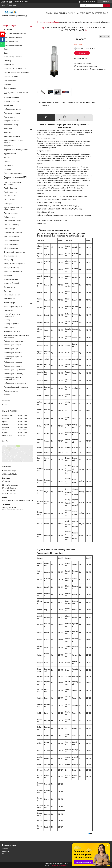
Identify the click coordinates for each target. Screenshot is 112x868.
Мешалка (7, 133)
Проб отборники (10, 188)
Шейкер (7, 320)
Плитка (7, 161)
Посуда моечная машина (13, 173)
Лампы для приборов (51, 22)
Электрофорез (10, 328)
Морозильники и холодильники (16, 150)
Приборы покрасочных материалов (13, 183)
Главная (49, 13)
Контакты (90, 13)
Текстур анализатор (12, 268)
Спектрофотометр (11, 244)
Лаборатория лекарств (13, 366)
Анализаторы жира (11, 41)
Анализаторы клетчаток (13, 45)
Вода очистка (9, 65)
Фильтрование (10, 299)
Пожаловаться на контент (59, 866)
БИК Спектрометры (11, 236)
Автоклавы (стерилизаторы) (15, 34)
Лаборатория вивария (12, 345)
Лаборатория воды (11, 349)
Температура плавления (13, 272)
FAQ (4, 854)
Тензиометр (8, 275)
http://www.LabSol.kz (12, 485)
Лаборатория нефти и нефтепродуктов (12, 379)
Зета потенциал (10, 88)
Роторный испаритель (13, 221)
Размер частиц (10, 200)
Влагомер (8, 61)
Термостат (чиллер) (11, 283)
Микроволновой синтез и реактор (14, 141)
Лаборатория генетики (13, 353)
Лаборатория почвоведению (15, 383)
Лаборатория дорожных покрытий (13, 357)
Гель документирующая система (16, 73)
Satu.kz (66, 864)
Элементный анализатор (13, 332)
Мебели (7, 395)
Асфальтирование (11, 391)
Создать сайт (17, 2)
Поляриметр (9, 169)
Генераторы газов (11, 76)
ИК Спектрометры (11, 248)
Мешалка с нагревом (12, 136)
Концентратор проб (12, 101)
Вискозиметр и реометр (13, 57)
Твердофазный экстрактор (14, 264)
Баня (6, 49)
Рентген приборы (11, 213)
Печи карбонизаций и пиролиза (16, 387)
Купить (82, 53)
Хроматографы (10, 303)
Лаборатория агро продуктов (15, 341)
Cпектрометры (10, 229)
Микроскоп (8, 146)
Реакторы (8, 204)
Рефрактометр (10, 217)
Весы (6, 53)
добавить (93, 2)
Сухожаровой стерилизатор (15, 252)
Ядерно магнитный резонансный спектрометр (16, 336)
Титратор (8, 291)
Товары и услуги (66, 13)
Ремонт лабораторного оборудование (13, 208)
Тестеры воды (9, 287)
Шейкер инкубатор (11, 324)
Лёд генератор (10, 117)
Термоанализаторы (11, 279)
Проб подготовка (11, 192)
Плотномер (8, 165)
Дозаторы (8, 84)
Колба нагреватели (11, 98)
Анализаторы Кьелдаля (13, 37)
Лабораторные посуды (13, 109)
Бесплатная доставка (84, 63)
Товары (5, 849)
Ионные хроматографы (13, 307)
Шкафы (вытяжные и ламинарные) (12, 315)
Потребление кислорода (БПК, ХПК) (16, 178)
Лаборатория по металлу (13, 374)
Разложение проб (11, 196)
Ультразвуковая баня (12, 295)
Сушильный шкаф (11, 256)
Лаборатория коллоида (13, 362)
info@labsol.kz (10, 488)
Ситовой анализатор (12, 225)
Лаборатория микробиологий (15, 370)
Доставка (81, 13)
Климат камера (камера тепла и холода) (16, 93)
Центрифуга (9, 311)
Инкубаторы (9, 105)
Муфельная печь (10, 154)
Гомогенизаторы (10, 80)
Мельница (8, 129)
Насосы (7, 158)
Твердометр (9, 260)
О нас (56, 13)
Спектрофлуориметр (12, 240)
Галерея (99, 13)
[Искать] (107, 6)
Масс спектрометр (11, 125)
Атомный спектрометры (13, 233)
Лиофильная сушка (11, 121)
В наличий (8, 30)
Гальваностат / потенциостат (15, 69)
